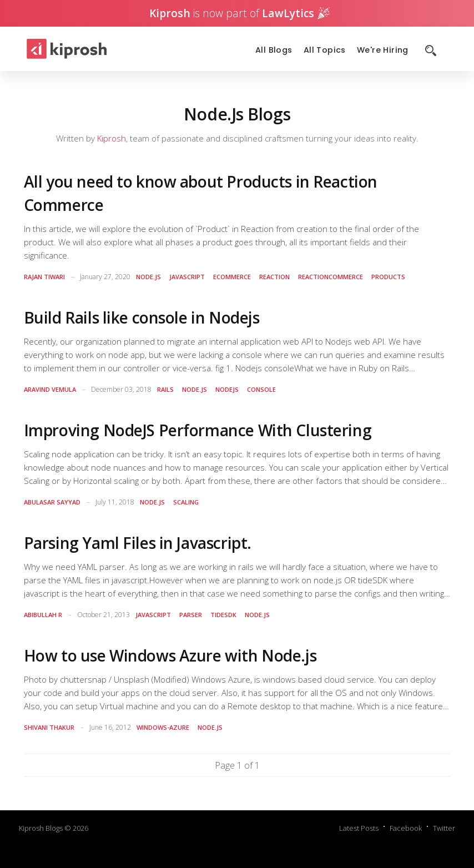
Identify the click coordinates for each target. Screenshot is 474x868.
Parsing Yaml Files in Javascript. (138, 543)
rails (165, 389)
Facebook (406, 828)
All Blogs (274, 50)
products (388, 277)
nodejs (227, 389)
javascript (187, 277)
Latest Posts (359, 828)
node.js (148, 277)
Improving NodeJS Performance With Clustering (198, 430)
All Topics (325, 50)
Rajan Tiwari (44, 277)
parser (191, 615)
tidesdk (223, 615)
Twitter (444, 828)
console (261, 389)
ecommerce (232, 277)
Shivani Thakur (49, 727)
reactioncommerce (331, 277)
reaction (274, 277)
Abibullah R (43, 615)
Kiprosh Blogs (41, 828)
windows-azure (163, 727)
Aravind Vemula (50, 389)
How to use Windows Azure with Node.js (170, 655)
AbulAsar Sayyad (52, 502)
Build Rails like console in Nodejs (142, 317)
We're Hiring (383, 50)
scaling (186, 502)
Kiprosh (112, 138)
